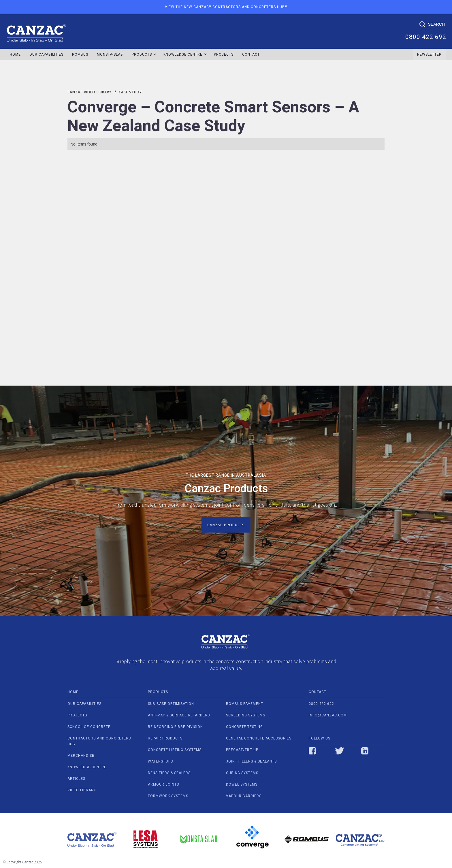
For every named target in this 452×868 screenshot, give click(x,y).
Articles (76, 779)
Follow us (320, 738)
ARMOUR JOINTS (163, 784)
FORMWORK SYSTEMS (168, 796)
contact (318, 692)
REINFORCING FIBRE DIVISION (175, 727)
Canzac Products (226, 525)
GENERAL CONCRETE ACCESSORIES (259, 738)
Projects (224, 54)
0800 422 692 (426, 36)
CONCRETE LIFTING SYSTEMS (175, 750)
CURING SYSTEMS (242, 773)
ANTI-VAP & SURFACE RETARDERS (179, 715)
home (73, 692)
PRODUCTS (158, 692)
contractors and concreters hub (99, 741)
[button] (142, 54)
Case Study (130, 92)
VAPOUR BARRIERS (244, 796)
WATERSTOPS (160, 761)
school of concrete (89, 727)
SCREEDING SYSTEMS (246, 715)
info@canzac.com (328, 715)
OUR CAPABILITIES (46, 54)
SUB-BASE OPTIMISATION (171, 704)
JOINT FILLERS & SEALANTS (251, 761)
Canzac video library (90, 92)
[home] (37, 30)
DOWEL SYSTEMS (242, 784)
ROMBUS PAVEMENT (245, 704)
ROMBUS (80, 54)
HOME (15, 54)
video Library (82, 790)
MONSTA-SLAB (110, 54)
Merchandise (81, 756)
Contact (251, 54)
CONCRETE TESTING (244, 727)
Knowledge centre (87, 767)
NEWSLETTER (429, 54)
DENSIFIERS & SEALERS (169, 773)
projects (77, 715)
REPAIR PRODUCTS (165, 738)
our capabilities (84, 704)
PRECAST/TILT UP (242, 750)
